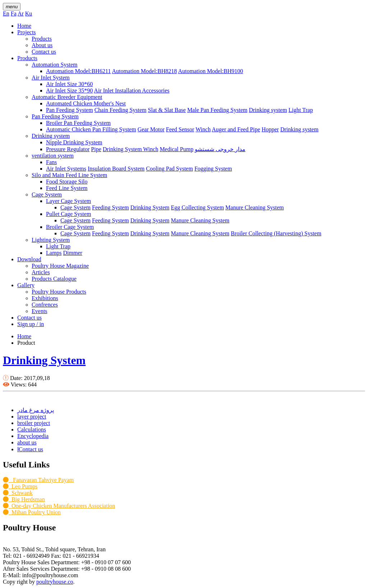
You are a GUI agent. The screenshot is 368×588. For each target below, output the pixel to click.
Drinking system (268, 110)
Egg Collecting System (198, 207)
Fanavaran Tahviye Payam (38, 480)
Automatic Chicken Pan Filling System (91, 129)
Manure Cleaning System (255, 207)
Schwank (18, 493)
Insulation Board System (116, 169)
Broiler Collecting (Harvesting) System (276, 233)
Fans (51, 162)
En (6, 13)
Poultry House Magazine (60, 266)
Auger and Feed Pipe (236, 129)
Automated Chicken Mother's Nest (86, 103)
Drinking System (150, 207)
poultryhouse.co (55, 582)
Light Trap (301, 110)
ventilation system (53, 156)
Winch (203, 129)
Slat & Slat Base (167, 110)
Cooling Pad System (169, 169)
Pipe (96, 149)
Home (24, 26)
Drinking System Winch (131, 149)
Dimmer (73, 253)
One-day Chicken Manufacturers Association (59, 506)
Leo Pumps (20, 486)
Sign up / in (31, 324)
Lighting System (51, 240)
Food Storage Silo (67, 182)
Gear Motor (151, 129)
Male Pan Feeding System (217, 110)
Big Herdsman (24, 499)
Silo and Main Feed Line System (69, 175)
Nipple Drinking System (74, 142)
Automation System (55, 65)
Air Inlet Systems (66, 169)
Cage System (47, 195)
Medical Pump (176, 149)
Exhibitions (45, 298)
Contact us (44, 52)
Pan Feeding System (70, 110)
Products (42, 39)
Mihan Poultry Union (32, 512)
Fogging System (213, 169)
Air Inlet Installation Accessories (132, 91)
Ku (29, 13)
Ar (21, 13)
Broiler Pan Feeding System (78, 123)
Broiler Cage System (70, 227)
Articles (41, 272)
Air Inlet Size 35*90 (69, 91)
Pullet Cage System (68, 214)
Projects (27, 32)
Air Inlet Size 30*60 (69, 84)
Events (40, 311)
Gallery (26, 285)
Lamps (54, 253)
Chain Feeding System (121, 110)
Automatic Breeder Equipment (67, 97)
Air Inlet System (51, 78)
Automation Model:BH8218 (144, 71)
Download (29, 259)
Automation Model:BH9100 (210, 71)
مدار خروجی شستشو (220, 149)
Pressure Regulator (68, 149)
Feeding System (111, 207)
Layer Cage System (68, 201)
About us (42, 45)
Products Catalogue (54, 279)
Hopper (270, 129)
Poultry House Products (59, 292)
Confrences (45, 305)
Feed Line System (67, 188)
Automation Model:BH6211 (78, 71)
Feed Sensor (180, 129)
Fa (14, 13)
